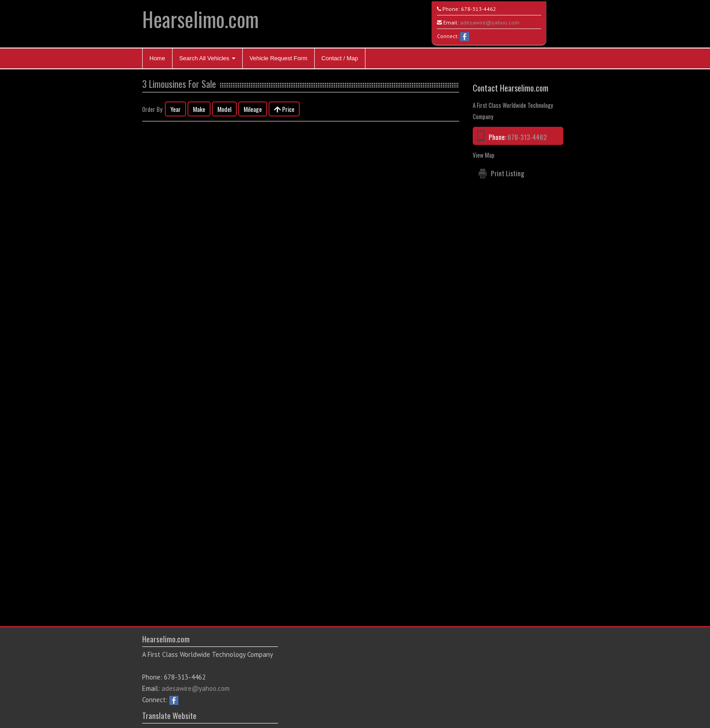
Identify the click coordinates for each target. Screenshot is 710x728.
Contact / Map (340, 58)
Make (199, 109)
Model (224, 109)
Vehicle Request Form (278, 58)
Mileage (253, 109)
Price (284, 109)
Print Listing (508, 173)
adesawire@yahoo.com (490, 22)
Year (175, 109)
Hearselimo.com (200, 19)
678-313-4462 (479, 9)
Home (157, 58)
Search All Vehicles (207, 58)
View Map (484, 155)
